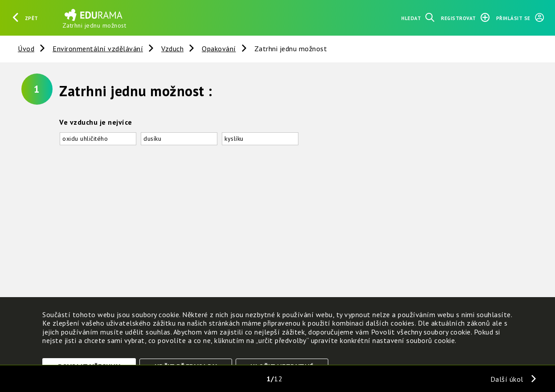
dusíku (152, 139)
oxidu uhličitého (85, 139)
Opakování (219, 49)
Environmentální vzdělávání (98, 49)
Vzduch (172, 49)
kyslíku (234, 139)
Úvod (26, 49)
